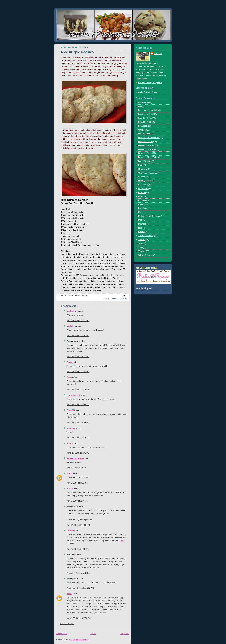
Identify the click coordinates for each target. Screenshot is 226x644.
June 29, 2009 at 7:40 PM (78, 453)
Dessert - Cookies (119, 299)
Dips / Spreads (145, 161)
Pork (140, 220)
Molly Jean (72, 311)
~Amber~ (158, 54)
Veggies (142, 251)
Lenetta (70, 530)
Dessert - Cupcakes (147, 149)
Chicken (142, 130)
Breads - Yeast (145, 122)
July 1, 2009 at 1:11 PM (77, 468)
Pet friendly (143, 208)
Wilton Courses (145, 255)
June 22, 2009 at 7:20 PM (78, 372)
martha (70, 488)
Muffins (141, 200)
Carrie (70, 362)
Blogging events (145, 114)
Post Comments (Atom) (79, 640)
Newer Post (61, 634)
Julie (69, 443)
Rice (140, 228)
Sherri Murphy (73, 395)
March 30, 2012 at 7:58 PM (79, 618)
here (122, 540)
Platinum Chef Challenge (149, 216)
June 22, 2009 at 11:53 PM (79, 390)
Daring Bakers (145, 134)
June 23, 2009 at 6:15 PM (78, 423)
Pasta (141, 204)
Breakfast (143, 126)
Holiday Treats (145, 181)
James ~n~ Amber (75, 458)
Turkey (141, 247)
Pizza (141, 212)
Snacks (142, 240)
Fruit (140, 165)
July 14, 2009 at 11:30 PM (78, 525)
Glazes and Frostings (148, 173)
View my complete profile (150, 83)
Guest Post (143, 177)
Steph (70, 473)
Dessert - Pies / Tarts (148, 157)
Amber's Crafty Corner (148, 92)
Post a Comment (67, 624)
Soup (141, 243)
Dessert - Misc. (145, 153)
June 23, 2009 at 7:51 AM (78, 405)
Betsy (69, 594)
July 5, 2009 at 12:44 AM (78, 501)
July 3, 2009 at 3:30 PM (77, 483)
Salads (141, 232)
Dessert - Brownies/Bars (149, 138)
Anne (69, 377)
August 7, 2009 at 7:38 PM (78, 573)
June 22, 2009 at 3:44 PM (78, 321)
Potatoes (142, 224)
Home (93, 634)
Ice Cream (143, 185)
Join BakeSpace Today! (146, 268)
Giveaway (143, 169)
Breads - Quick (145, 118)
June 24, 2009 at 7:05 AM (78, 438)
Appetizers (143, 102)
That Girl (71, 410)
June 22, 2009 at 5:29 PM (78, 357)
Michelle (71, 326)
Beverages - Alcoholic (148, 110)
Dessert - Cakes (145, 142)
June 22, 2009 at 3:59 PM (78, 336)
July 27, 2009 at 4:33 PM (78, 549)
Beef (140, 106)
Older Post (124, 634)
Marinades (143, 189)
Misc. (141, 197)
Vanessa (71, 428)
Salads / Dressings (147, 236)
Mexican (142, 193)
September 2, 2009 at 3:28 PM (80, 588)
